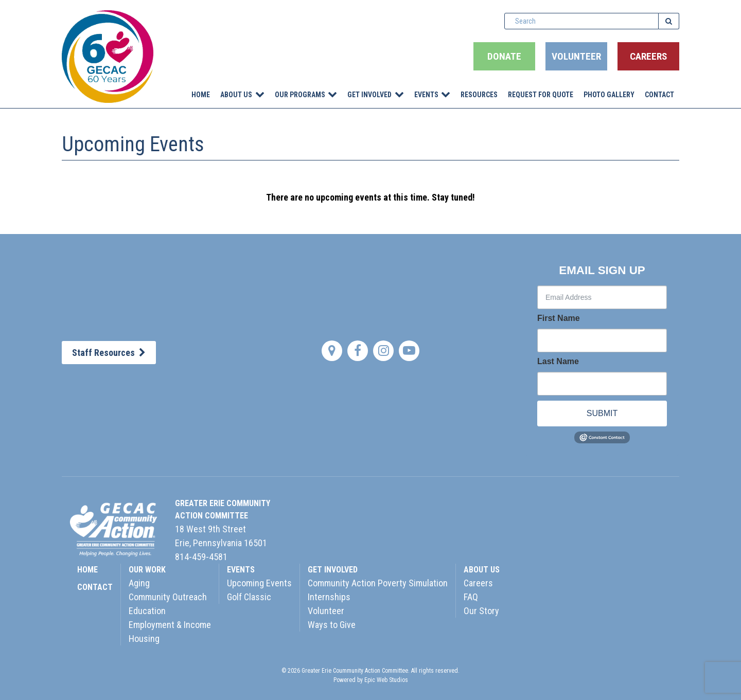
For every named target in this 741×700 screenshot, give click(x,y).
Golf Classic (249, 597)
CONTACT (95, 587)
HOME (87, 570)
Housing (144, 639)
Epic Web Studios (386, 680)
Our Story (481, 611)
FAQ (471, 597)
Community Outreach (168, 597)
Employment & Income (170, 625)
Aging (139, 583)
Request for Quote (541, 95)
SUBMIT (602, 413)
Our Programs (300, 95)
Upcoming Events (259, 583)
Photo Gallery (609, 95)
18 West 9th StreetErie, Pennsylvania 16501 (221, 536)
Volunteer (576, 56)
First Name (559, 318)
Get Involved (369, 95)
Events (426, 95)
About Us (236, 95)
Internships (329, 597)
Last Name (558, 362)
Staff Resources (109, 353)
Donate (504, 56)
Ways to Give (332, 625)
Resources (479, 95)
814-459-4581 (201, 557)
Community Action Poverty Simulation (378, 583)
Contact (659, 95)
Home (201, 95)
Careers (648, 56)
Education (147, 611)
